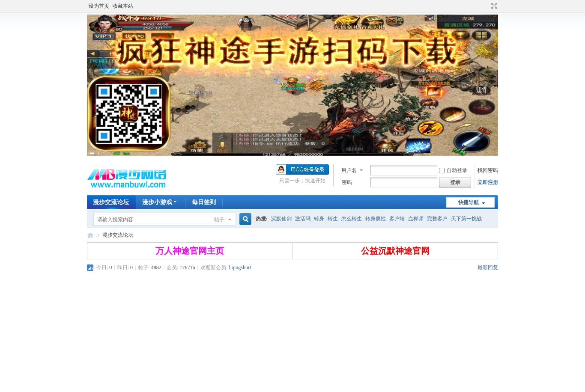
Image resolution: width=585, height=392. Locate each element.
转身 (319, 219)
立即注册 (488, 182)
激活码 (303, 219)
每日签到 (204, 202)
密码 (347, 182)
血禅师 (416, 219)
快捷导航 (469, 202)
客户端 (397, 219)
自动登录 (453, 170)
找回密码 (488, 170)
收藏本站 (123, 6)
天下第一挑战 (466, 219)
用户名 (349, 170)
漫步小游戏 (160, 202)
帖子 (219, 220)
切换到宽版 (493, 6)
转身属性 (376, 219)
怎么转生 (352, 219)
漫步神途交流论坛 (90, 235)
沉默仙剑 (281, 219)
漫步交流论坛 (111, 202)
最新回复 (488, 267)
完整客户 (437, 219)
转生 (333, 219)
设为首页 (99, 6)
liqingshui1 (240, 267)
